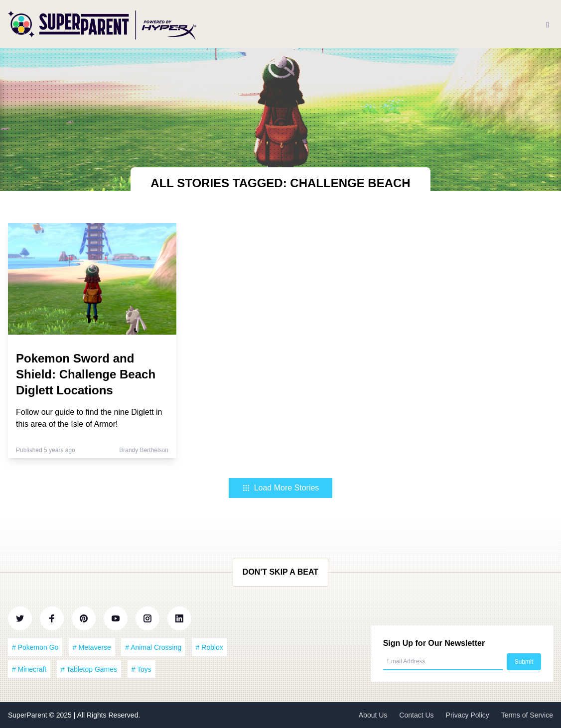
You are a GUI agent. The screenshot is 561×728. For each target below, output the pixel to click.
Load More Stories (281, 488)
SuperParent (29, 715)
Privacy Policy (468, 715)
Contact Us (416, 715)
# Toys (141, 669)
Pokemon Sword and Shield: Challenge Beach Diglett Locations (86, 374)
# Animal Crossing (153, 647)
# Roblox (210, 647)
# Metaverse (92, 647)
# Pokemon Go (35, 647)
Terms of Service (527, 715)
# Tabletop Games (89, 669)
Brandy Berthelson (144, 450)
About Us (373, 715)
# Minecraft (29, 669)
